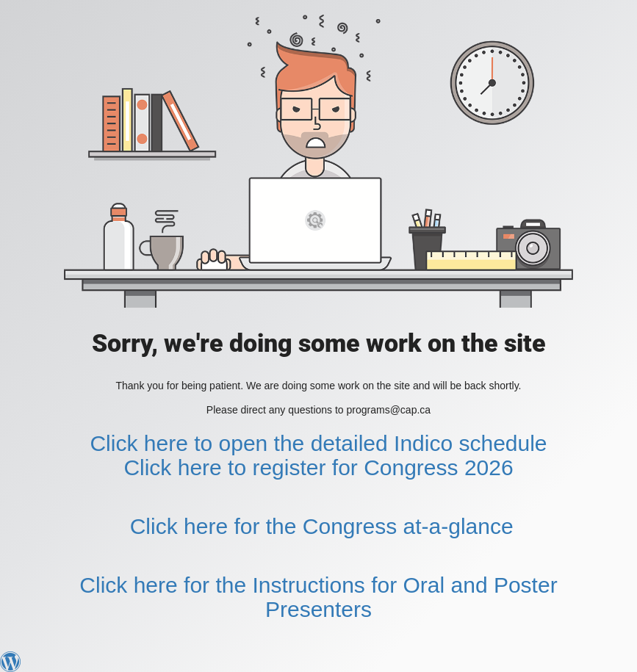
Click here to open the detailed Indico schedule (318, 443)
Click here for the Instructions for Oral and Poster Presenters (318, 597)
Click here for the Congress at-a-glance (322, 526)
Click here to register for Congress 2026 (318, 467)
